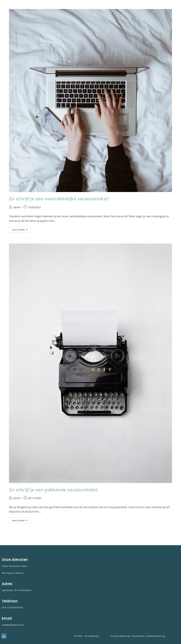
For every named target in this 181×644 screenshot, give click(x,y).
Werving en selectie (13, 573)
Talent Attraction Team (14, 566)
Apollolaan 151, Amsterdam (17, 590)
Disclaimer (138, 636)
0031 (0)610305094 (12, 608)
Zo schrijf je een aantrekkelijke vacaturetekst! (59, 199)
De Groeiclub (25, 7)
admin (17, 207)
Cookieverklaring (156, 636)
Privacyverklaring (120, 636)
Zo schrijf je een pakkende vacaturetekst (53, 490)
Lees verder (21, 229)
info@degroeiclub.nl (13, 625)
